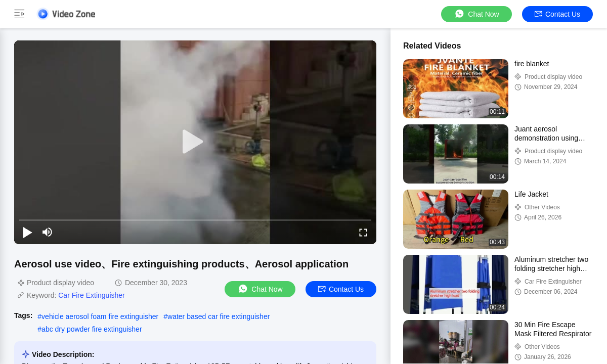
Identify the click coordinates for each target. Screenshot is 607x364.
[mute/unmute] (48, 232)
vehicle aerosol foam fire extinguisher (100, 316)
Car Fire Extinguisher (92, 295)
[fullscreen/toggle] (363, 232)
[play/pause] (27, 232)
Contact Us (557, 14)
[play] (195, 142)
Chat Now (476, 14)
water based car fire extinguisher (219, 316)
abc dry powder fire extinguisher (92, 329)
